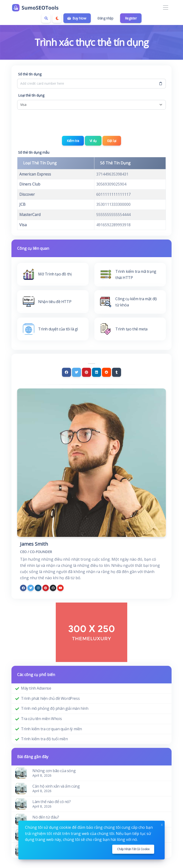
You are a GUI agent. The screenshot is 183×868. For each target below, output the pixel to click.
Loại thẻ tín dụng (31, 95)
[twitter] (31, 588)
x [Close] (162, 824)
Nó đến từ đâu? (46, 817)
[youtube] (60, 588)
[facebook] (23, 588)
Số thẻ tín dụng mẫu (34, 152)
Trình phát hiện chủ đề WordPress (50, 698)
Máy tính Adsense (36, 688)
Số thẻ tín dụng (30, 74)
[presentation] (91, 123)
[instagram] (38, 588)
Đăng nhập (105, 18)
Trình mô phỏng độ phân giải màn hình (55, 708)
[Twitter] (76, 372)
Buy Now (77, 18)
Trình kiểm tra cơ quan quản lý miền (51, 729)
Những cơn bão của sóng (54, 771)
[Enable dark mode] (57, 18)
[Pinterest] (86, 372)
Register (131, 18)
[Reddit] (107, 372)
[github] (53, 588)
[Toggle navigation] (165, 8)
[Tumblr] (117, 372)
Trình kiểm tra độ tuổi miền (44, 739)
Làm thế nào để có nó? (52, 802)
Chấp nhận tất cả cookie (133, 849)
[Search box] (46, 18)
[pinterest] (46, 588)
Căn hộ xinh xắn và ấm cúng (56, 786)
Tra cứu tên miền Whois (41, 719)
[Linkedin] (97, 372)
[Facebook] (66, 372)
